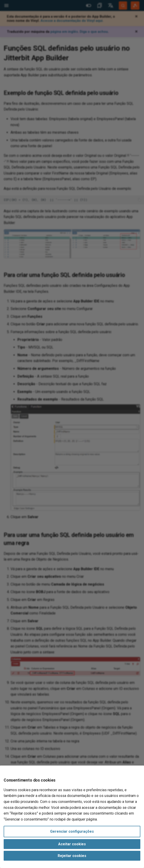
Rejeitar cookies (72, 856)
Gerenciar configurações (72, 831)
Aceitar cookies (72, 844)
